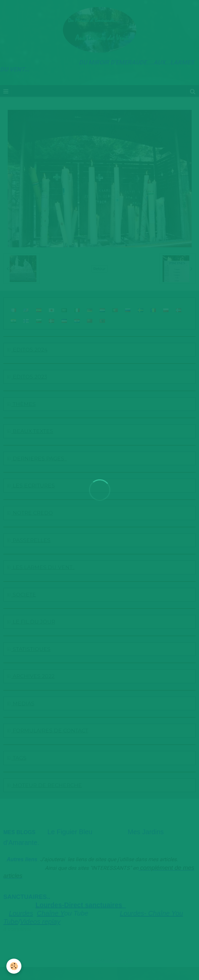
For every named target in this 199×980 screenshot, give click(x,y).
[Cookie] (14, 966)
